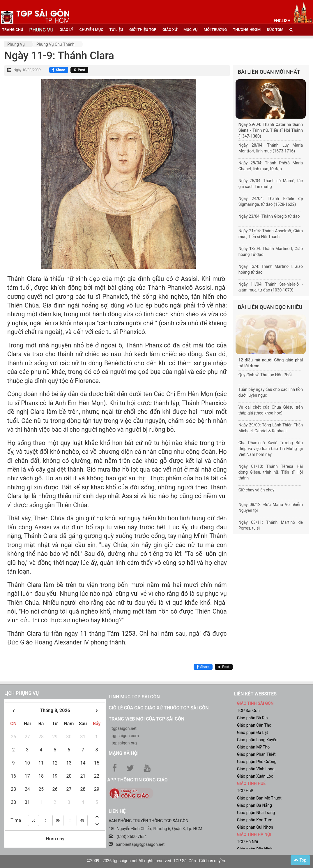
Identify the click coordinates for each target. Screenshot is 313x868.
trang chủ (13, 30)
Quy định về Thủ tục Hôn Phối (265, 375)
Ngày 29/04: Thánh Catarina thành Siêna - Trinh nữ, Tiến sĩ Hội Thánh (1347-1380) (271, 130)
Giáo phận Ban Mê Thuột (259, 798)
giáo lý (67, 30)
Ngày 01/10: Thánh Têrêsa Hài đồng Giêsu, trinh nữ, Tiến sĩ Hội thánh (271, 472)
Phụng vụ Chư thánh (55, 44)
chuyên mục (91, 30)
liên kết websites (255, 694)
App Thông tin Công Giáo (137, 780)
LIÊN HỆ (117, 811)
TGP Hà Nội (247, 842)
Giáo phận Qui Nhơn (255, 827)
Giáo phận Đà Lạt (253, 732)
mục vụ (191, 30)
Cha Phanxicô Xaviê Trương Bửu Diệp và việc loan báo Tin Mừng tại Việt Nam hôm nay (271, 449)
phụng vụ (41, 30)
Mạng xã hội (124, 753)
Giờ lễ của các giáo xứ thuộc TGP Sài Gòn (159, 708)
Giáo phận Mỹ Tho (253, 747)
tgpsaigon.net (124, 728)
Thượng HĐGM (247, 30)
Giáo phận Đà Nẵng (254, 805)
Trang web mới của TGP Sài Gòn (146, 719)
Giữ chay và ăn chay (256, 490)
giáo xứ (170, 30)
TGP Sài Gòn (248, 711)
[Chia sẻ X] (79, 70)
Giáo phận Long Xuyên (257, 740)
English (282, 21)
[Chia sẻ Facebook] (59, 70)
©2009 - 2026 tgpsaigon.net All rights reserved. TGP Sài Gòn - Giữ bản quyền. (157, 861)
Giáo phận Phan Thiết (256, 754)
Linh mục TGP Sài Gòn (134, 697)
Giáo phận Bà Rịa (252, 718)
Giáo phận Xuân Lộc (255, 776)
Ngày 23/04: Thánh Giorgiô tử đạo (269, 216)
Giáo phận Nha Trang (256, 813)
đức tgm (275, 30)
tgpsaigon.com (125, 736)
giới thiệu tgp (143, 30)
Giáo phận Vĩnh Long (256, 769)
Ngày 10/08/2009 (27, 70)
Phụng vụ (16, 44)
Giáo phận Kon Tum (255, 820)
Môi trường (215, 30)
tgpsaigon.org (124, 743)
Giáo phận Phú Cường (257, 762)
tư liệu (116, 30)
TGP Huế (245, 791)
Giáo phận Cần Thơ (254, 725)
